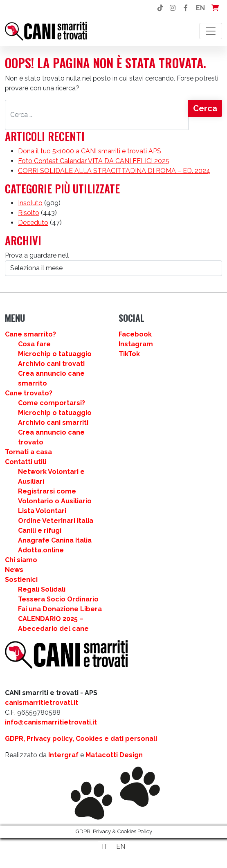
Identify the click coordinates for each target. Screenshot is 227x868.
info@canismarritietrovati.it (51, 722)
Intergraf (63, 755)
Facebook (135, 334)
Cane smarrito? (30, 334)
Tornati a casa (28, 452)
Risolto (29, 213)
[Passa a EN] (121, 847)
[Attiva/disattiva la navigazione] (211, 31)
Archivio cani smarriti (53, 423)
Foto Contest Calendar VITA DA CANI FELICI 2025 (94, 161)
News (14, 570)
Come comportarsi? (52, 403)
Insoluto (30, 203)
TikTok (129, 354)
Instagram (136, 344)
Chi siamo (21, 560)
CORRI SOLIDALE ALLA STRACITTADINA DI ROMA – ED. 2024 (114, 171)
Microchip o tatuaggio (55, 354)
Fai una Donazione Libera (60, 609)
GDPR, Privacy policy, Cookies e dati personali (81, 739)
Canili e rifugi (40, 530)
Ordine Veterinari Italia (56, 521)
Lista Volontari (42, 511)
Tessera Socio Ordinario (58, 599)
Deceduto (33, 223)
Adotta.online (41, 550)
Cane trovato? (29, 393)
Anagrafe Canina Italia (55, 540)
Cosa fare (34, 344)
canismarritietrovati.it (42, 703)
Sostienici (21, 580)
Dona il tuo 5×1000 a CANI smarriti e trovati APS (90, 151)
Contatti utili (26, 462)
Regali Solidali (42, 589)
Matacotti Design (114, 755)
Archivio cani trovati (51, 364)
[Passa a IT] (105, 847)
